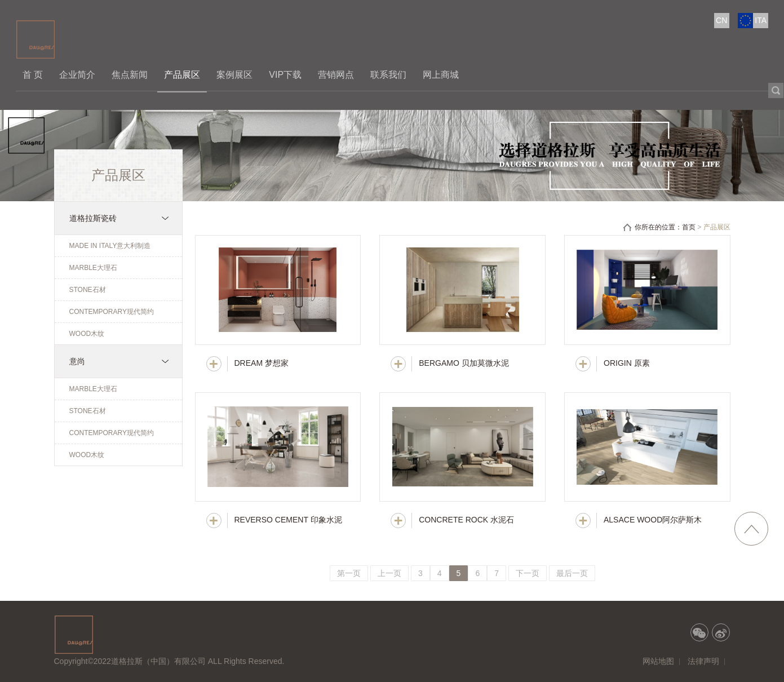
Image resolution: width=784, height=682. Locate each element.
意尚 (77, 361)
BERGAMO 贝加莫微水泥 (464, 363)
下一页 (528, 573)
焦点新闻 (130, 75)
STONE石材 (88, 290)
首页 (689, 227)
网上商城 (441, 75)
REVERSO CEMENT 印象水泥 (288, 520)
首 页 (33, 75)
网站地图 (658, 661)
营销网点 (336, 75)
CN (721, 20)
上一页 (389, 573)
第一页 (349, 573)
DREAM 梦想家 (262, 363)
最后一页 (572, 573)
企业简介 (77, 75)
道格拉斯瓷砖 (93, 218)
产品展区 (182, 75)
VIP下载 (285, 75)
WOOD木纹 (87, 334)
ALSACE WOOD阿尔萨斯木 (653, 520)
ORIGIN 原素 (627, 363)
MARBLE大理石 (93, 268)
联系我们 (388, 75)
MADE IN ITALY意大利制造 (110, 246)
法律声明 (703, 661)
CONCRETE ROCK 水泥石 (466, 520)
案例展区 (234, 75)
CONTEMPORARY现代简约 (112, 312)
